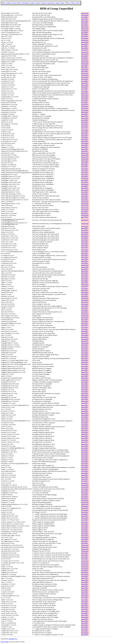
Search (78, 3)
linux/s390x (84, 17)
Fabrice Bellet (5, 642)
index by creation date (48, 3)
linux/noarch (85, 13)
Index (4, 3)
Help (73, 3)
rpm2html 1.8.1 (13, 639)
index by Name (60, 3)
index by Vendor (35, 3)
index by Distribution (23, 3)
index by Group (11, 3)
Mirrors (68, 3)
